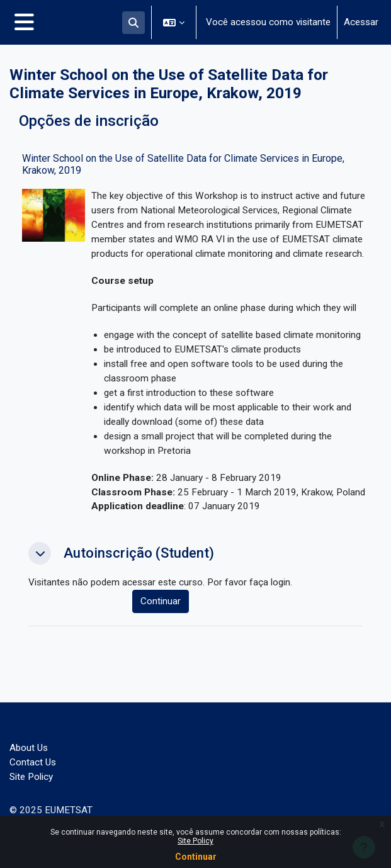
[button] (133, 23)
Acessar (361, 22)
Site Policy (195, 841)
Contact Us (33, 762)
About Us (29, 748)
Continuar (196, 857)
